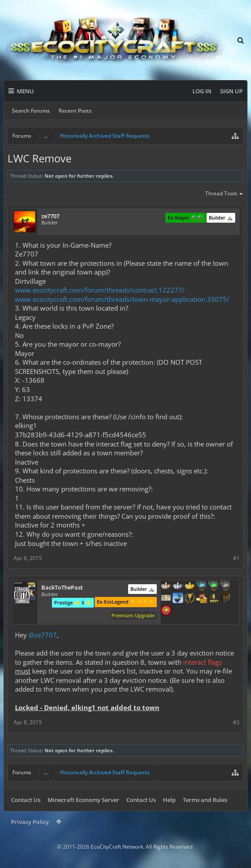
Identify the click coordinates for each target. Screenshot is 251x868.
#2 (236, 722)
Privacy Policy (30, 822)
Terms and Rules (205, 800)
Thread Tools (224, 194)
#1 (236, 558)
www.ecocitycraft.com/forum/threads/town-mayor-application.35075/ (122, 299)
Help (169, 800)
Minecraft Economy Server (83, 800)
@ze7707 (43, 635)
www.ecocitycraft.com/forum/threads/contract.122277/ (100, 290)
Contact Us (26, 800)
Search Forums (31, 111)
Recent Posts (75, 111)
